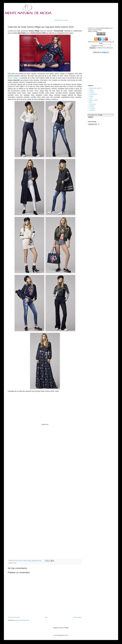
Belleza (91, 90)
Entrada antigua (77, 617)
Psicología (92, 108)
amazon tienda (64, 20)
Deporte (91, 96)
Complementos (93, 94)
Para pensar (92, 104)
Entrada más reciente (14, 617)
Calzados (92, 92)
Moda (15, 563)
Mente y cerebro (94, 100)
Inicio (46, 617)
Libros (91, 98)
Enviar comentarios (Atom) (22, 620)
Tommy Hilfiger (13, 78)
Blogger (66, 635)
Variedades (92, 110)
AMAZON (57, 20)
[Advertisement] (45, 447)
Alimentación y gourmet (95, 88)
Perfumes (92, 106)
